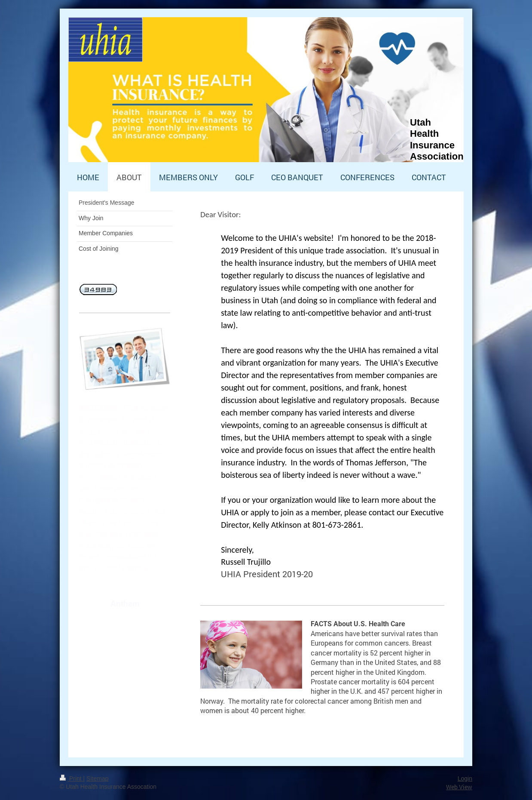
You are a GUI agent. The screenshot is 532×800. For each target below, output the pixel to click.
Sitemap (97, 778)
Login (465, 778)
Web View (459, 787)
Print (72, 778)
